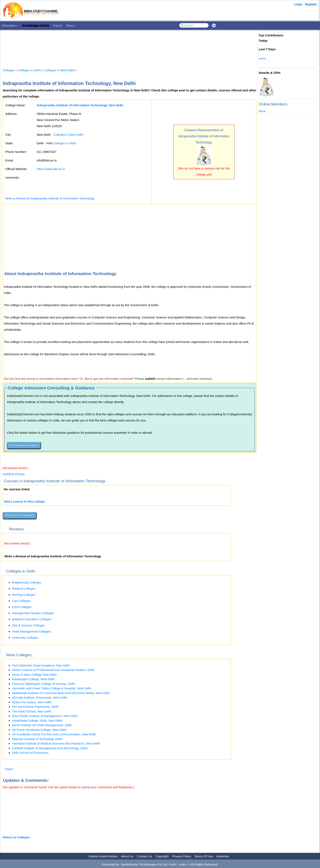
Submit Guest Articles (103, 856)
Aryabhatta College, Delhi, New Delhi (37, 721)
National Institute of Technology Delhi (37, 739)
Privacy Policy (182, 856)
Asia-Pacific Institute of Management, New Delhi (45, 716)
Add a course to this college (24, 501)
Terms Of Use (204, 856)
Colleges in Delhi (29, 70)
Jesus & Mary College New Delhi (34, 675)
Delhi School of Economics (30, 753)
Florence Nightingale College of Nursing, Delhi (43, 684)
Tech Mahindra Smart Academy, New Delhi (41, 665)
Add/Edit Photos (14, 474)
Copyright (162, 856)
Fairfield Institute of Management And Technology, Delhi (50, 748)
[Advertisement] (130, 46)
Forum (58, 25)
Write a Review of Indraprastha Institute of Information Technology (50, 198)
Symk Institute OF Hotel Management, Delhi (42, 725)
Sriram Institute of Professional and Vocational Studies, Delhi (53, 670)
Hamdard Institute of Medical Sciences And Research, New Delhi (56, 743)
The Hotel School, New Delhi (32, 711)
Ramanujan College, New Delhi (33, 679)
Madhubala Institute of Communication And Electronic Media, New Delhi (61, 693)
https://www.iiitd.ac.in (51, 169)
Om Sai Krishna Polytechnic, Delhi (35, 707)
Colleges (9, 70)
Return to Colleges (16, 837)
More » (71, 25)
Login (298, 4)
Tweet (9, 769)
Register (311, 4)
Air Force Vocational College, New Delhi (39, 730)
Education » (10, 25)
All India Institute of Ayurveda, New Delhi (40, 697)
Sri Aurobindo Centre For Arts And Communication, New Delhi (54, 734)
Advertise (223, 856)
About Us (127, 856)
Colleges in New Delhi (59, 70)
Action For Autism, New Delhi (32, 702)
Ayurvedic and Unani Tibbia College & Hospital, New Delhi (52, 688)
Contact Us (144, 856)
